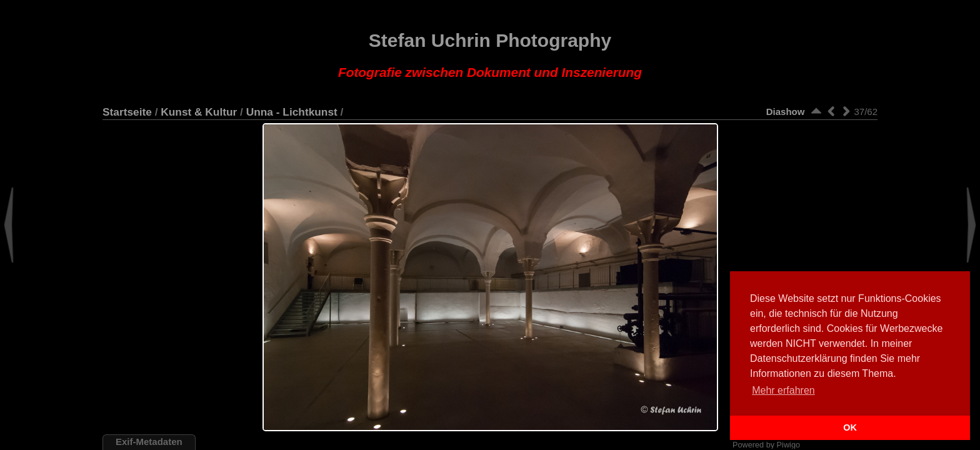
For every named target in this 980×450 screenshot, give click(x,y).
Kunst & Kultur (199, 112)
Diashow (786, 112)
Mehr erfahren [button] (783, 390)
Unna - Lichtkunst (292, 112)
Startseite (127, 112)
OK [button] (850, 427)
